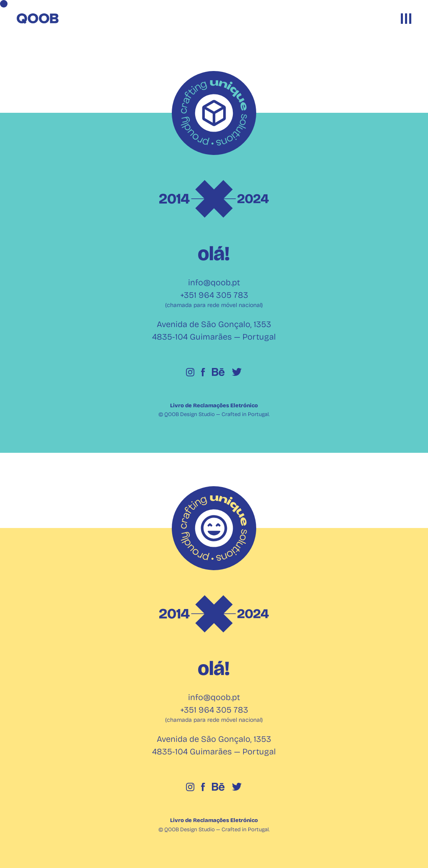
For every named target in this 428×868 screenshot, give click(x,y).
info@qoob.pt (214, 282)
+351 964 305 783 (214, 295)
